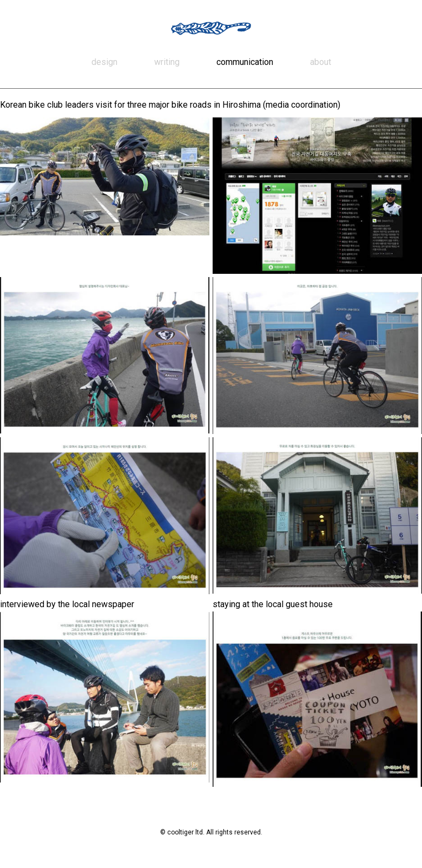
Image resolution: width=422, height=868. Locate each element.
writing (167, 62)
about (321, 62)
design (104, 62)
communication (245, 62)
